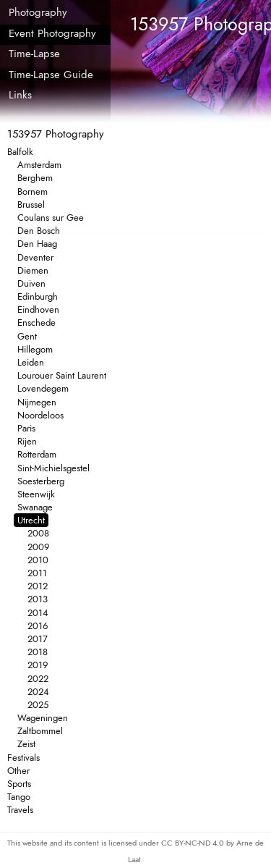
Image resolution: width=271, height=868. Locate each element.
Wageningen (43, 718)
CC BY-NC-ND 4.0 (194, 843)
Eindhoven (38, 309)
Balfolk (20, 152)
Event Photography (52, 33)
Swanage (35, 507)
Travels (20, 810)
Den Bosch (39, 231)
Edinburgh (38, 296)
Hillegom (35, 349)
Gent (27, 336)
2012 (38, 586)
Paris (26, 428)
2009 (38, 547)
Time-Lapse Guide (51, 75)
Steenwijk (36, 494)
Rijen (27, 441)
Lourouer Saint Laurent (62, 375)
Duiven (31, 283)
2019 (38, 665)
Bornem (33, 191)
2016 (38, 626)
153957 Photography (56, 134)
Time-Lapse (34, 54)
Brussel (31, 205)
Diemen (33, 270)
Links (20, 95)
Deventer (35, 257)
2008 (38, 533)
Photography (38, 12)
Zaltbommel (40, 731)
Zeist (26, 744)
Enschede (36, 323)
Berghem (35, 178)
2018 (38, 652)
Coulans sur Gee (51, 218)
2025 (38, 705)
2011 (37, 573)
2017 (38, 639)
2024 (38, 692)
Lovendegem (43, 388)
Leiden (31, 362)
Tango (19, 797)
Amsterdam (39, 165)
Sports (19, 784)
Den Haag (37, 244)
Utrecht (31, 520)
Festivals (23, 758)
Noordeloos (40, 415)
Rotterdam (37, 454)
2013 (38, 599)
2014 (38, 613)
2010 (38, 560)
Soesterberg (41, 481)
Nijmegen (37, 402)
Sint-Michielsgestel (53, 468)
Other (18, 771)
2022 (38, 679)
